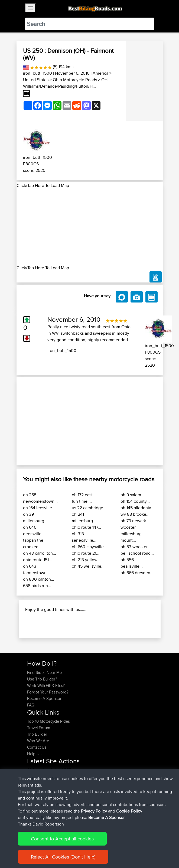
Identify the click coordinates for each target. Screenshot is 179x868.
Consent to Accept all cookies (62, 839)
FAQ (31, 705)
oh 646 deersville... (34, 530)
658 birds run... (37, 586)
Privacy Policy (94, 811)
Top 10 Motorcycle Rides (48, 721)
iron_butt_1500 (38, 73)
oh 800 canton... (39, 579)
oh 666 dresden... (137, 573)
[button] (27, 421)
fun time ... (82, 501)
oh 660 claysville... (89, 547)
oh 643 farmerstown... (36, 569)
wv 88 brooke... (135, 514)
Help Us (34, 754)
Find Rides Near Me (44, 673)
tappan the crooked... (33, 543)
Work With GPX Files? (46, 685)
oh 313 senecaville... (84, 537)
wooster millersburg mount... (131, 534)
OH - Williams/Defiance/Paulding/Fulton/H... (66, 83)
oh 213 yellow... (86, 560)
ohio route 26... (86, 553)
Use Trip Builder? (42, 679)
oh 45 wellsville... (88, 566)
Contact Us (37, 747)
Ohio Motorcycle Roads (75, 80)
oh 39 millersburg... (35, 517)
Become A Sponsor (44, 698)
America (100, 73)
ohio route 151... (38, 560)
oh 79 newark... (135, 521)
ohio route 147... (86, 527)
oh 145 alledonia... (137, 508)
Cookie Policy (129, 811)
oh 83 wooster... (136, 547)
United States (36, 80)
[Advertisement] (90, 227)
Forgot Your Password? (48, 692)
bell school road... (137, 553)
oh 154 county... (135, 501)
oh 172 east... (84, 495)
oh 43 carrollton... (40, 553)
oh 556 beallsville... (132, 563)
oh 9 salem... (132, 495)
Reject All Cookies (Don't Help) (63, 857)
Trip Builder (37, 734)
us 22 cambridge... (89, 508)
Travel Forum (39, 728)
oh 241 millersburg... (84, 517)
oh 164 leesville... (39, 508)
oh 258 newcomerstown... (40, 498)
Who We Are (38, 741)
